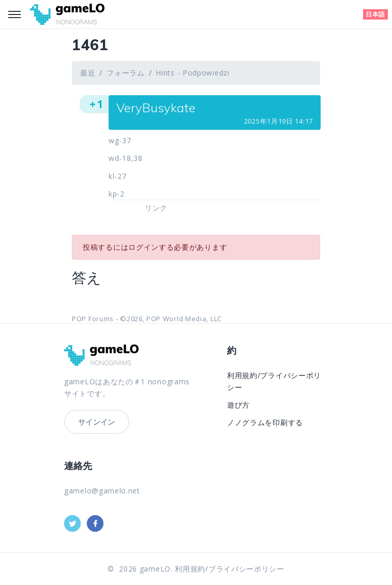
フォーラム (126, 73)
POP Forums (93, 319)
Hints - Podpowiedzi (192, 73)
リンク (156, 208)
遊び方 (238, 405)
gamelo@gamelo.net (102, 491)
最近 (88, 73)
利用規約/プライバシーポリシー (230, 569)
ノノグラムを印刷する (265, 422)
